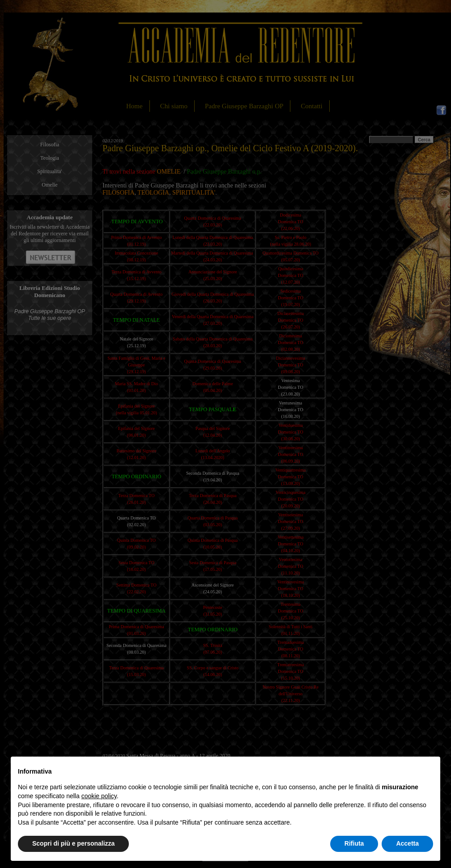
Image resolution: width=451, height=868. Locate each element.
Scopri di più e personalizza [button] (73, 843)
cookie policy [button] (99, 796)
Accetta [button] (407, 843)
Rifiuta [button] (354, 843)
